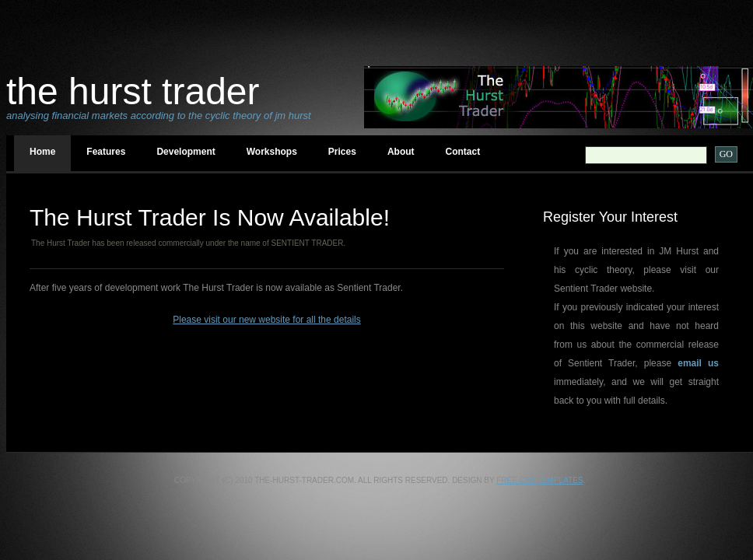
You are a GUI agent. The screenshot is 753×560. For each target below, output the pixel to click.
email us (698, 363)
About (401, 152)
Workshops (272, 152)
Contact (463, 152)
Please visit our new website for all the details (266, 320)
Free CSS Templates (539, 480)
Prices (342, 152)
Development (186, 152)
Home (42, 152)
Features (106, 152)
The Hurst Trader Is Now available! (210, 217)
